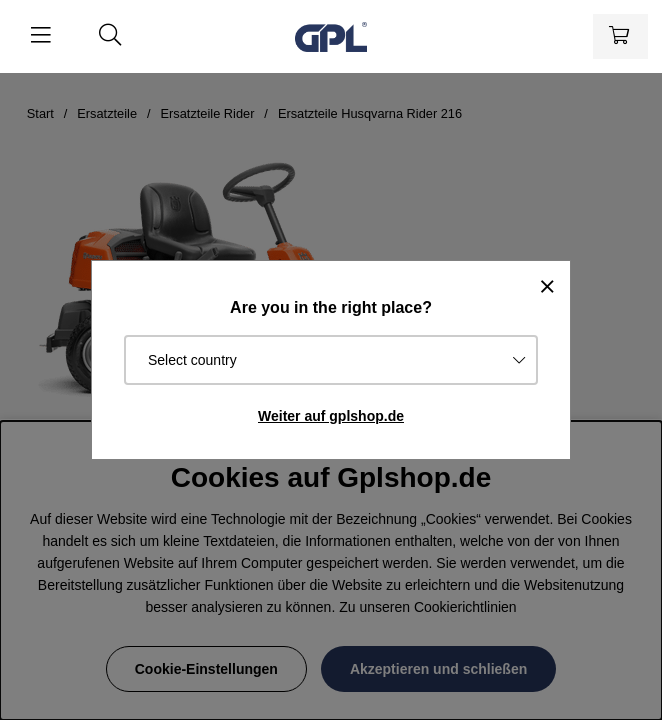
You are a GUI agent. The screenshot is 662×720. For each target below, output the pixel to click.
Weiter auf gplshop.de (331, 416)
